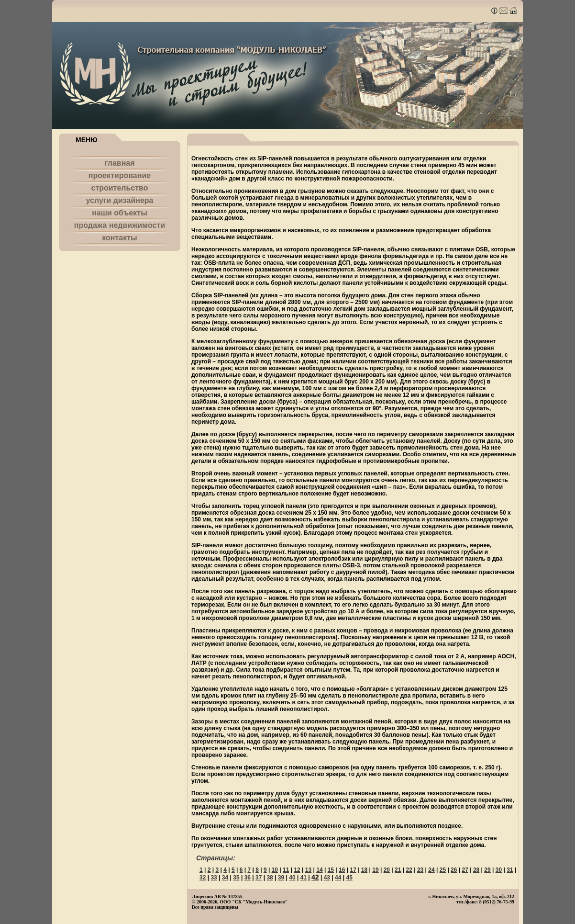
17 (353, 870)
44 (338, 878)
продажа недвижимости (120, 225)
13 (308, 870)
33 (214, 878)
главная (119, 163)
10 (275, 870)
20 (387, 870)
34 (225, 878)
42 (315, 877)
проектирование (120, 175)
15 (331, 870)
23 (420, 870)
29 (487, 870)
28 (476, 870)
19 (375, 870)
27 (465, 870)
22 (409, 870)
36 (248, 878)
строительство (120, 188)
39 (281, 878)
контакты (119, 238)
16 (342, 870)
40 (292, 878)
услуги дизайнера (120, 200)
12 (297, 870)
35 (236, 878)
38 (270, 878)
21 (398, 870)
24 (431, 870)
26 (454, 870)
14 (319, 870)
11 (286, 870)
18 (364, 870)
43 (327, 878)
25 (443, 870)
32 (203, 878)
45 (349, 878)
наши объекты (120, 213)
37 (259, 878)
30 (499, 870)
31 (510, 870)
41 (304, 878)
